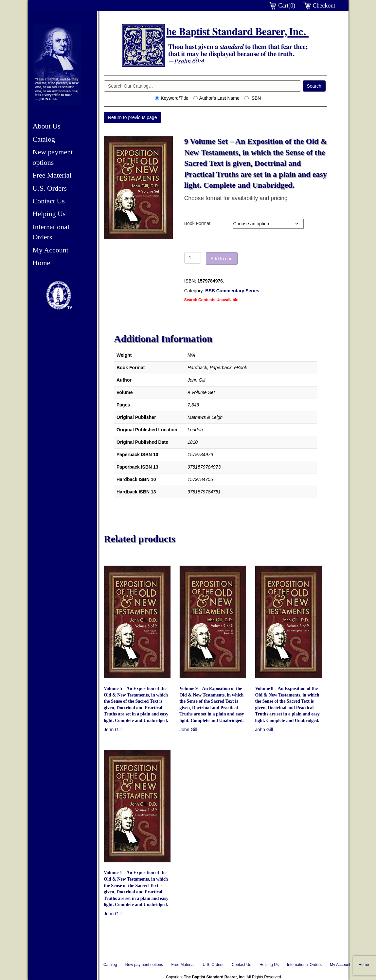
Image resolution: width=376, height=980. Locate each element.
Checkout (324, 6)
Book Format (197, 223)
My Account (51, 250)
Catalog (44, 139)
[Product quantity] (193, 258)
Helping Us (49, 214)
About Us (47, 126)
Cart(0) (287, 6)
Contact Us (49, 201)
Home (42, 263)
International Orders (304, 965)
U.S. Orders (50, 188)
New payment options (144, 965)
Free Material (52, 175)
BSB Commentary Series (232, 291)
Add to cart (222, 259)
